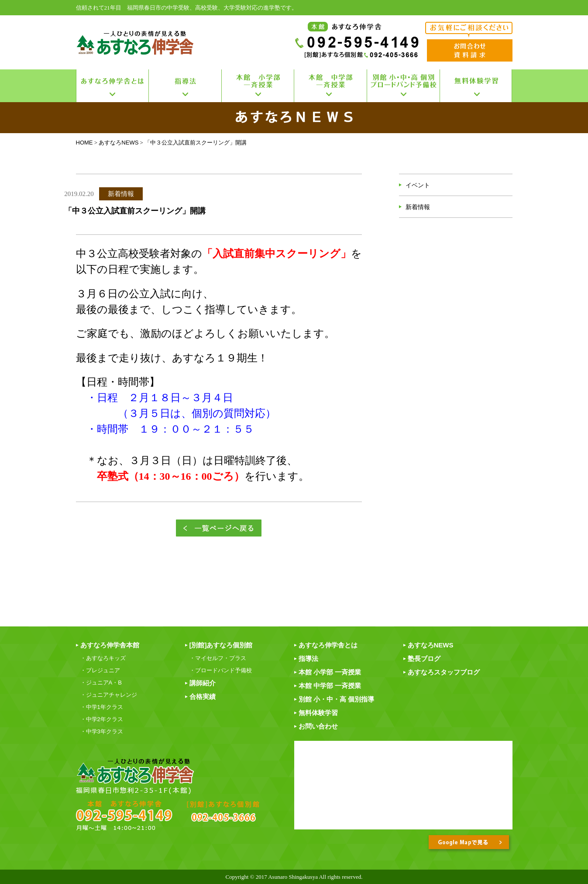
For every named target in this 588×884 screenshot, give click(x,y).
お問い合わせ (318, 726)
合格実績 (203, 697)
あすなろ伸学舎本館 (110, 645)
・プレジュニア (100, 670)
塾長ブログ (424, 659)
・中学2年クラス (102, 719)
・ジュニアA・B (101, 683)
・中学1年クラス (102, 707)
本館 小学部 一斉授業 (330, 672)
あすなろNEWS (119, 143)
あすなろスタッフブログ (444, 672)
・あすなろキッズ (103, 658)
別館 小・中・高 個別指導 (336, 699)
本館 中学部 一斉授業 (330, 686)
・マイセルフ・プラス (218, 658)
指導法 (308, 659)
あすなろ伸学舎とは (328, 645)
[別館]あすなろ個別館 (221, 645)
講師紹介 (203, 683)
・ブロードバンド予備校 (221, 670)
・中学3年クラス (102, 731)
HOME (84, 143)
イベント (418, 185)
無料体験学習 (318, 713)
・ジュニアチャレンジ (109, 695)
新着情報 (418, 207)
